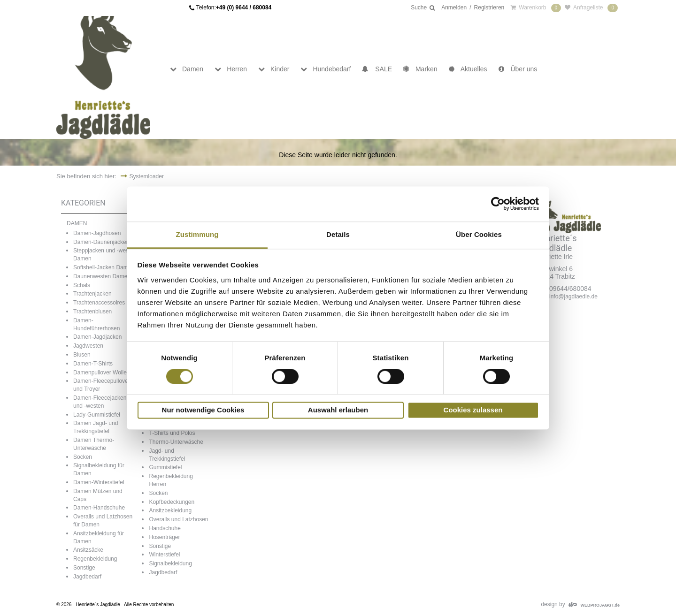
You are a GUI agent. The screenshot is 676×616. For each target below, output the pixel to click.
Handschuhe (165, 528)
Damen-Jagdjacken (97, 337)
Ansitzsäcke (88, 550)
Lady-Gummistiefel (97, 415)
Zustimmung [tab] (197, 234)
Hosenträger (164, 537)
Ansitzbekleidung (170, 510)
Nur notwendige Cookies (203, 410)
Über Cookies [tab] (479, 234)
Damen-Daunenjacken (101, 242)
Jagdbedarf (87, 577)
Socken (83, 457)
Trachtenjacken (92, 294)
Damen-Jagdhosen (97, 233)
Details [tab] (338, 234)
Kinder (274, 69)
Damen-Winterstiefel (99, 482)
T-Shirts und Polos (172, 433)
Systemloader (147, 176)
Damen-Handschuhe (99, 508)
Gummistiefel (165, 467)
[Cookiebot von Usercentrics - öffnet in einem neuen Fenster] (498, 204)
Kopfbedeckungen (172, 502)
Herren (231, 69)
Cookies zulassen (473, 410)
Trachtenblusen (92, 312)
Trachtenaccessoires (99, 303)
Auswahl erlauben (338, 410)
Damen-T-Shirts (93, 364)
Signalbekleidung (170, 563)
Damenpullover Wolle (100, 373)
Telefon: (234, 8)
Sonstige (84, 568)
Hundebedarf (326, 69)
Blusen (82, 355)
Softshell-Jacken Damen (104, 267)
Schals (82, 285)
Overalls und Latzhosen (178, 519)
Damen (187, 69)
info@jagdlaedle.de (573, 297)
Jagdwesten (88, 346)
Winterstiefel (164, 555)
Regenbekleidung (95, 559)
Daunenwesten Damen (102, 276)
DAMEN (77, 223)
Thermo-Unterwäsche (176, 442)
